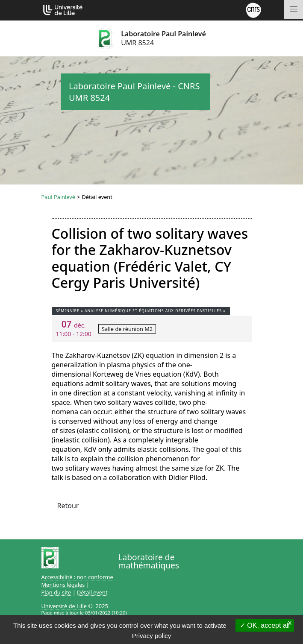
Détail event (92, 592)
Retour (68, 506)
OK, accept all (265, 625)
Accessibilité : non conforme (77, 577)
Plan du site (56, 592)
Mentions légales (63, 585)
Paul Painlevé (59, 197)
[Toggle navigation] (293, 10)
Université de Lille (64, 606)
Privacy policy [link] (152, 636)
